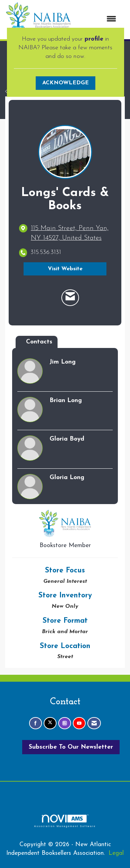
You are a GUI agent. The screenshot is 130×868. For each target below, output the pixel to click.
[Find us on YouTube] (79, 723)
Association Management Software (65, 821)
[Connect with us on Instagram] (65, 723)
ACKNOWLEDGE (66, 83)
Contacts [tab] (39, 342)
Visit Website (65, 269)
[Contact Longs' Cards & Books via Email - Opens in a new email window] (70, 298)
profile (94, 39)
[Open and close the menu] (97, 20)
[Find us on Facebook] (36, 723)
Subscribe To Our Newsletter (71, 747)
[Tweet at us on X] (50, 723)
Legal (116, 853)
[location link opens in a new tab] (71, 233)
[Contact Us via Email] (94, 723)
